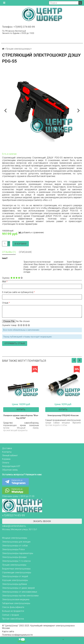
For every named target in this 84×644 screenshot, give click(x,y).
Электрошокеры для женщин (16, 542)
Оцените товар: (10, 325)
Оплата (6, 463)
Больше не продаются (13, 611)
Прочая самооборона (13, 619)
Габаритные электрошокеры (16, 603)
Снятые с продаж (11, 615)
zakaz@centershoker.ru (14, 526)
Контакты (7, 452)
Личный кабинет (10, 455)
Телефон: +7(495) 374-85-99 (19, 27)
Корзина (6, 459)
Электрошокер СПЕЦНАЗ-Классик (63, 415)
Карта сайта (8, 631)
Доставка (7, 448)
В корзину (21, 244)
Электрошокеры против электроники (20, 596)
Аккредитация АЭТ (11, 466)
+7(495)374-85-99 (14, 515)
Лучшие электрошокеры (18, 49)
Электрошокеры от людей (15, 576)
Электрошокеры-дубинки (15, 584)
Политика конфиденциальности (17, 635)
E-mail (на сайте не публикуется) (18, 292)
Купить (21, 410)
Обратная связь (10, 470)
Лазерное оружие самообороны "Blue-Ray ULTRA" (21, 417)
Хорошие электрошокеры (15, 580)
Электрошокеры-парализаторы (18, 553)
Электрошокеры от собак (15, 546)
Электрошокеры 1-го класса (16, 561)
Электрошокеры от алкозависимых (20, 592)
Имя (4, 282)
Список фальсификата (13, 607)
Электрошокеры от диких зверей (18, 588)
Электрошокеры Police (13, 549)
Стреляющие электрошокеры (17, 573)
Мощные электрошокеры (15, 538)
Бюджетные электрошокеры (16, 569)
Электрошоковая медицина (16, 599)
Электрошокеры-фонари (14, 557)
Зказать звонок (42, 521)
